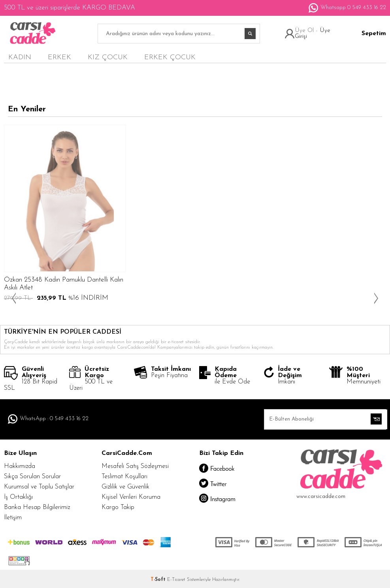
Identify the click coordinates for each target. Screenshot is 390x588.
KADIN (20, 57)
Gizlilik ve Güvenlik (125, 487)
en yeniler (349, 57)
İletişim (13, 518)
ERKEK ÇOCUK (170, 57)
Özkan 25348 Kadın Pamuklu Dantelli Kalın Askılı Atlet (64, 284)
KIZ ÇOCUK (108, 57)
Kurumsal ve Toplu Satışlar (39, 487)
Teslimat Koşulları (124, 477)
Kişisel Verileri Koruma (131, 497)
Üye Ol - (307, 31)
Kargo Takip (118, 507)
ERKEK (59, 57)
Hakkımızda (20, 466)
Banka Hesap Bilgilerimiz (37, 507)
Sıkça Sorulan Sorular (32, 477)
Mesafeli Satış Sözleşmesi (135, 466)
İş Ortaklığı (18, 497)
